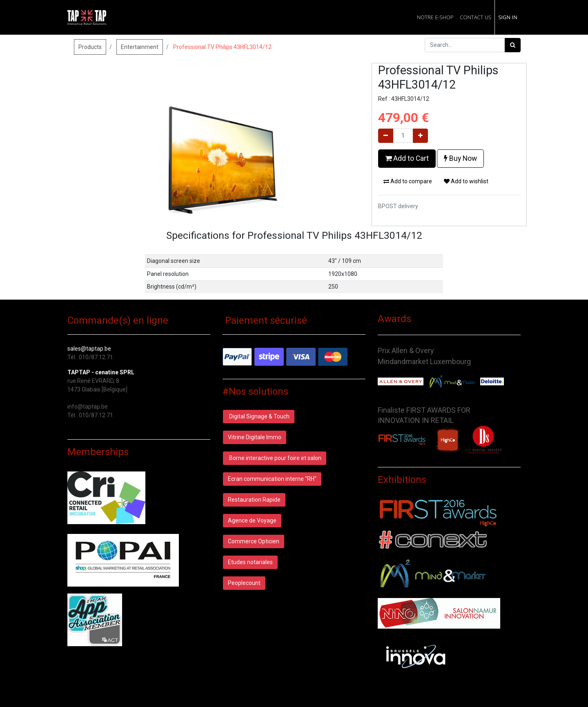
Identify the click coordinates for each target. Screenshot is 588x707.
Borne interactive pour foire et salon (275, 458)
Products (90, 47)
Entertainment (140, 47)
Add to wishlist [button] (466, 181)
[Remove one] (386, 136)
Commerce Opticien (254, 541)
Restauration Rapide (254, 500)
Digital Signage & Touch (259, 416)
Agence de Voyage (252, 520)
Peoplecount (244, 583)
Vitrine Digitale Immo (255, 437)
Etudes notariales (250, 562)
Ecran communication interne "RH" (272, 479)
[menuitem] (435, 17)
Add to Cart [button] (407, 158)
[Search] (513, 45)
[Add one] (420, 136)
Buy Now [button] (460, 158)
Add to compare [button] (408, 181)
